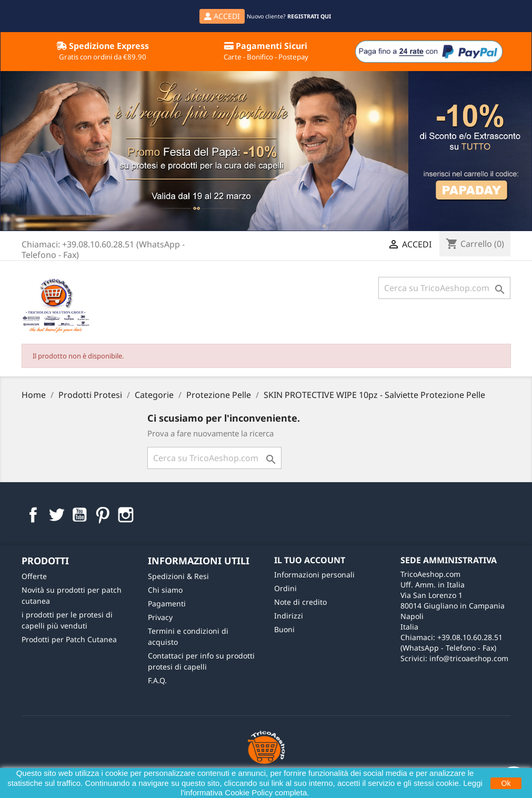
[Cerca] (444, 288)
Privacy (160, 617)
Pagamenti (167, 604)
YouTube (79, 515)
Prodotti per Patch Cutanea (69, 639)
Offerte (34, 576)
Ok (506, 783)
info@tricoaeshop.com (469, 658)
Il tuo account (310, 560)
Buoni (284, 629)
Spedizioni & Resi (178, 576)
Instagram (126, 515)
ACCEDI (222, 16)
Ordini (285, 588)
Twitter (56, 515)
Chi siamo (165, 590)
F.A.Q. (157, 680)
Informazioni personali (314, 575)
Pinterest (103, 515)
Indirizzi (289, 616)
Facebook (33, 515)
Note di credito (300, 602)
